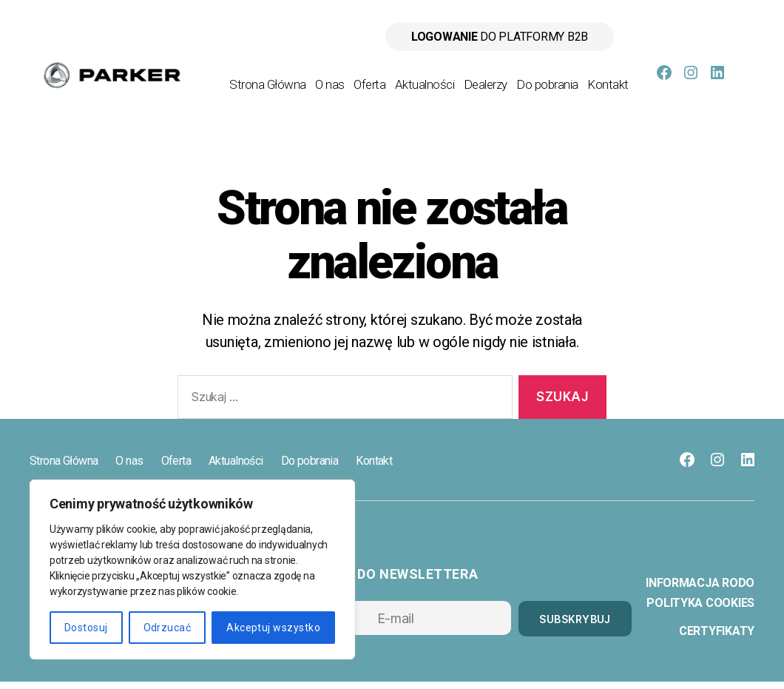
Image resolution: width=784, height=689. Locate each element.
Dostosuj (86, 628)
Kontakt (608, 98)
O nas (380, 78)
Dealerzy (536, 78)
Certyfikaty (717, 638)
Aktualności (475, 78)
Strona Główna (318, 78)
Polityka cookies (700, 610)
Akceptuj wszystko (273, 628)
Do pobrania (598, 78)
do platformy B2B (500, 37)
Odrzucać (168, 628)
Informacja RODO (700, 590)
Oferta (420, 78)
